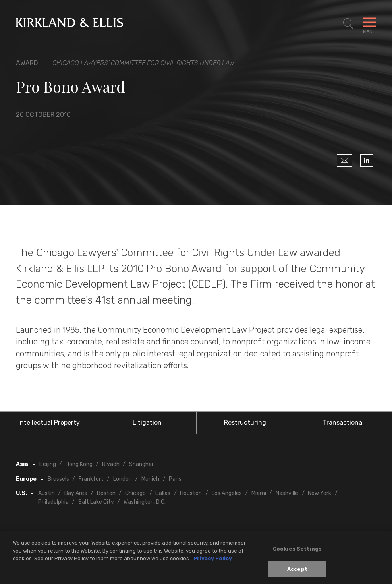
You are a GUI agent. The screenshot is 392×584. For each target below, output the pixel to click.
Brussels (58, 479)
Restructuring (245, 423)
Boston (106, 493)
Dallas (163, 493)
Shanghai (141, 464)
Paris (175, 479)
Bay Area (76, 493)
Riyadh (111, 464)
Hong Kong (79, 464)
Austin (46, 493)
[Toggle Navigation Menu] (369, 24)
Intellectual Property (49, 423)
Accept (297, 572)
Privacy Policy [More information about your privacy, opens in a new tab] (213, 561)
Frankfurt (91, 479)
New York (320, 493)
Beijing (48, 464)
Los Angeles (227, 493)
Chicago (135, 493)
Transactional (343, 423)
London (123, 479)
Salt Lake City (96, 502)
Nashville (287, 493)
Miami (259, 493)
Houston (191, 493)
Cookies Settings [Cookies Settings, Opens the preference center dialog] (297, 552)
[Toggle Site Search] (348, 24)
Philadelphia (53, 502)
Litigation (147, 423)
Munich (150, 479)
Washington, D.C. (145, 502)
